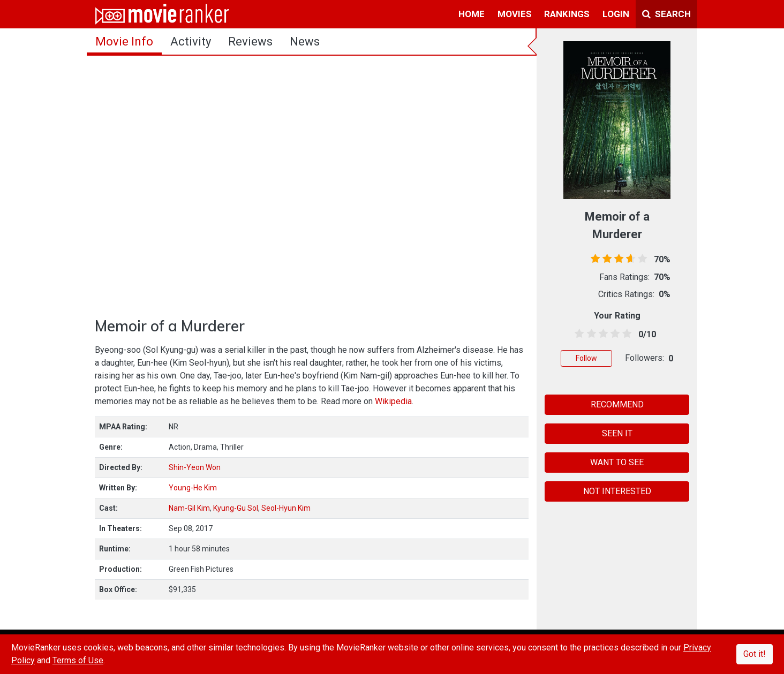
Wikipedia (393, 401)
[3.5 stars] (613, 334)
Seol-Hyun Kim (286, 508)
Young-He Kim (193, 488)
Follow (586, 358)
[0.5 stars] (578, 334)
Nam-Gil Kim (189, 508)
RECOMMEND (617, 404)
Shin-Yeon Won (195, 467)
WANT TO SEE (617, 462)
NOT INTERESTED (617, 491)
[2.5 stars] (601, 334)
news (305, 41)
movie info (124, 41)
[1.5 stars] (589, 334)
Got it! (755, 654)
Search (666, 14)
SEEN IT (617, 433)
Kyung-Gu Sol (236, 508)
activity (191, 41)
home (472, 14)
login (616, 14)
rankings (567, 14)
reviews (250, 41)
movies (515, 14)
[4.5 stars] (625, 334)
